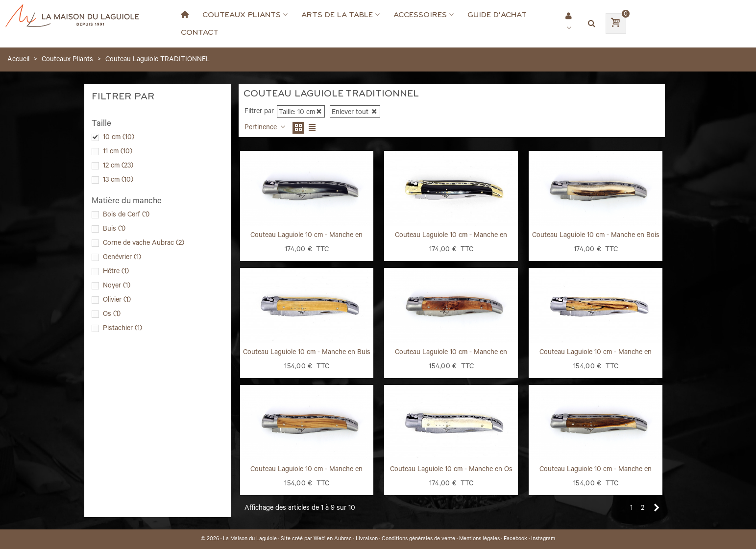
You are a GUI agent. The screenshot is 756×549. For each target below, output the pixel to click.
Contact (200, 32)
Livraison (367, 539)
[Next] (657, 509)
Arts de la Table (337, 15)
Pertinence (266, 128)
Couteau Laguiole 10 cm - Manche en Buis (307, 353)
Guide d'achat (497, 15)
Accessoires (420, 15)
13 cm (118, 181)
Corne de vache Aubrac (144, 244)
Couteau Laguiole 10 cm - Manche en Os (451, 470)
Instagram (543, 539)
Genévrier (122, 258)
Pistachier (122, 329)
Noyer (117, 286)
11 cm (118, 152)
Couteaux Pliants (242, 15)
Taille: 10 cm (301, 113)
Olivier (117, 301)
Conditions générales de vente (418, 539)
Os (112, 315)
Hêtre (116, 272)
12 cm (118, 167)
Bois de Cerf (126, 215)
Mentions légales (479, 539)
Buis (114, 230)
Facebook (515, 539)
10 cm (119, 138)
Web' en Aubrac (333, 539)
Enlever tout (355, 113)
